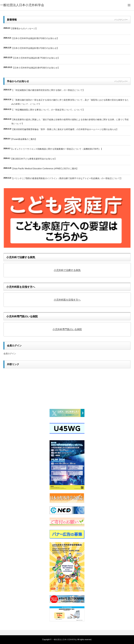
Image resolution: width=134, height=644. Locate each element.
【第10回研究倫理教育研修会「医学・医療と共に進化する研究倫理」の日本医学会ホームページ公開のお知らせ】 (65, 129)
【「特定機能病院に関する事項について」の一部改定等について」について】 (48, 110)
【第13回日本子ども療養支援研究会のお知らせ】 (33, 159)
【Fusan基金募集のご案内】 (24, 139)
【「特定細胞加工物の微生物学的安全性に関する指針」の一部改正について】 (48, 90)
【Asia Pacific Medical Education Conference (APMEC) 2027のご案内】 (45, 169)
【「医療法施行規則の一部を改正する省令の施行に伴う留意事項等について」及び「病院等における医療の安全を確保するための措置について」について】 (70, 102)
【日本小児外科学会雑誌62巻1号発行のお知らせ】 (35, 48)
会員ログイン (10, 354)
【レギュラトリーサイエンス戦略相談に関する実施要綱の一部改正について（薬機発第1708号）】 (57, 149)
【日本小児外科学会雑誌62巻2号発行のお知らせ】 (35, 38)
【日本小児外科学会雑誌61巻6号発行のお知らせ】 (36, 68)
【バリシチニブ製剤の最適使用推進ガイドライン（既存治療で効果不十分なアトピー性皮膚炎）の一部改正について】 (67, 178)
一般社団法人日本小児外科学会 (65, 640)
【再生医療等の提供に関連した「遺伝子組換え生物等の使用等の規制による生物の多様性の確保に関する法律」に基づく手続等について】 (70, 121)
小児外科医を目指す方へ (67, 300)
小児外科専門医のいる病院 (67, 329)
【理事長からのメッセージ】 (24, 29)
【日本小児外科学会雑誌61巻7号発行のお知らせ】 (36, 58)
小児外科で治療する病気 (67, 270)
